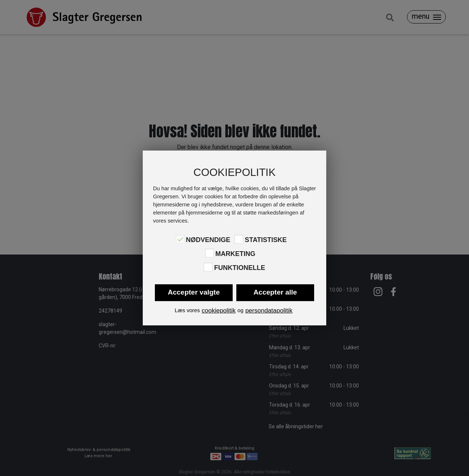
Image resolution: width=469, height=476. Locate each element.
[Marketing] (210, 253)
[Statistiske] (239, 239)
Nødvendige (208, 239)
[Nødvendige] (180, 239)
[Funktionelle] (208, 267)
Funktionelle (239, 268)
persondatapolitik (269, 311)
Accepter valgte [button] (194, 292)
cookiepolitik (219, 311)
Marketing (235, 254)
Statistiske (266, 239)
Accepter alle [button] (275, 292)
